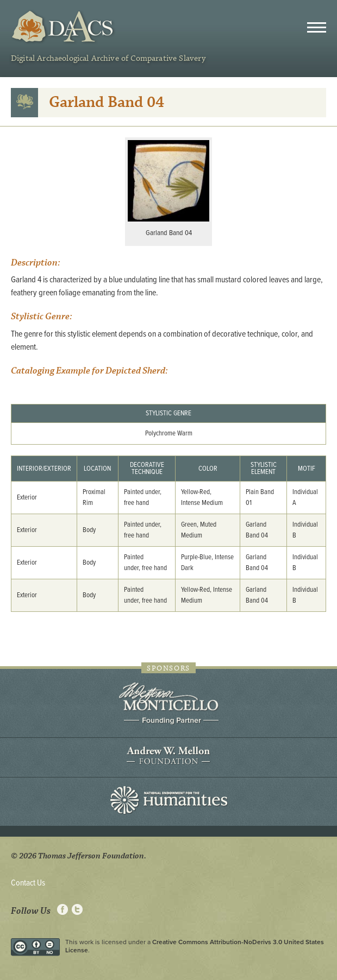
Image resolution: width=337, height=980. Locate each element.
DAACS (64, 27)
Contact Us (28, 883)
